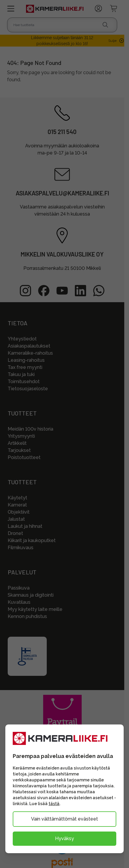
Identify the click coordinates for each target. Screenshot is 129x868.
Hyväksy (64, 838)
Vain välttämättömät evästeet (64, 819)
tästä (54, 804)
